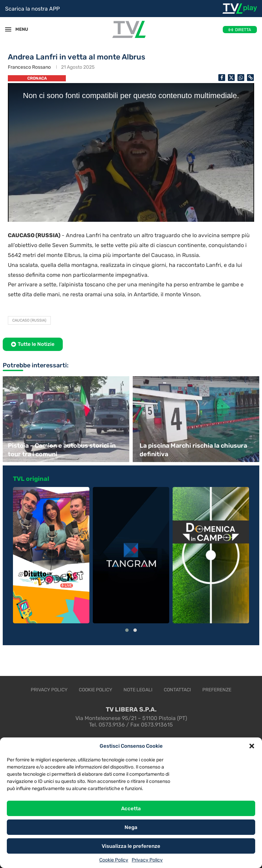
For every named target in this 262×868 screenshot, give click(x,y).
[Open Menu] (8, 29)
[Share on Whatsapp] (241, 78)
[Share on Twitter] (231, 78)
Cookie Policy (114, 860)
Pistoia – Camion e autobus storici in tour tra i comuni (62, 450)
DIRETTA (243, 30)
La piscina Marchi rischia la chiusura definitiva (193, 450)
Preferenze (217, 690)
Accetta (131, 809)
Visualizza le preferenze (131, 846)
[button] (252, 746)
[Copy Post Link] (250, 78)
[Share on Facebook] (222, 78)
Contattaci (177, 690)
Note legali (138, 690)
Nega (131, 827)
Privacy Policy (147, 860)
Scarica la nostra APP (32, 9)
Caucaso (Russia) (29, 320)
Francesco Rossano (29, 67)
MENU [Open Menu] (18, 29)
